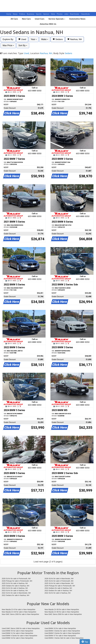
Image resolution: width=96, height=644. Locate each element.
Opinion (46, 14)
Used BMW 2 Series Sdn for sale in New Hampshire (64, 638)
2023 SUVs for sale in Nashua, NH (15, 591)
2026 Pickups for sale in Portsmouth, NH (17, 581)
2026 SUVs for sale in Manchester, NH (59, 579)
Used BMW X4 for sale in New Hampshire (17, 638)
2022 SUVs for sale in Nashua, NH (58, 593)
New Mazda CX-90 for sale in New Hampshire (62, 612)
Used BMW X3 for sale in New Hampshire (60, 628)
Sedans (58, 39)
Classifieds (85, 14)
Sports (39, 14)
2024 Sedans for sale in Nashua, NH (58, 588)
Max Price (8, 45)
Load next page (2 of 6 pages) (48, 562)
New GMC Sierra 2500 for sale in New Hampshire (63, 614)
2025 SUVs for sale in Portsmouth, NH (59, 581)
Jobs (66, 14)
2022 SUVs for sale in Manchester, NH (16, 593)
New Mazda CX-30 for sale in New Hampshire (19, 612)
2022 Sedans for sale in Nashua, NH (15, 595)
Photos (60, 14)
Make (45, 39)
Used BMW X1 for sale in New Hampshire (17, 633)
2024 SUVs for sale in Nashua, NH (15, 588)
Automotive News (77, 19)
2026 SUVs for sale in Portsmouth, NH (16, 579)
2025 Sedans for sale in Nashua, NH (15, 586)
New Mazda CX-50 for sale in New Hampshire (62, 609)
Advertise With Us (48, 24)
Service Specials (57, 19)
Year (34, 39)
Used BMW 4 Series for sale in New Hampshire (20, 636)
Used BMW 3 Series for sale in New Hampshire (62, 631)
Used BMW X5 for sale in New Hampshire (17, 631)
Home (9, 14)
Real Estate (75, 14)
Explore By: (8, 39)
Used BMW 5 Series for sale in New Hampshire (62, 633)
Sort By (23, 45)
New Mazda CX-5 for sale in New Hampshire (19, 609)
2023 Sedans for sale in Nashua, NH (58, 591)
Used (22, 39)
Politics (22, 14)
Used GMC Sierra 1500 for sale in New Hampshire (21, 628)
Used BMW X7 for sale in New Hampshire (60, 636)
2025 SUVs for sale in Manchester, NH (59, 583)
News (15, 14)
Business (31, 14)
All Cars (14, 19)
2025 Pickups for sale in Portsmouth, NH (60, 586)
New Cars (26, 19)
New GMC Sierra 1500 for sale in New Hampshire (20, 614)
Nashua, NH (75, 39)
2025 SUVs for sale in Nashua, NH (15, 583)
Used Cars (40, 19)
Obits (53, 14)
